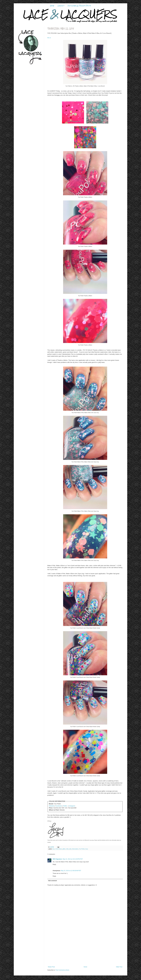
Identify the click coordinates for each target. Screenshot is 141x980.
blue (54, 849)
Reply (54, 864)
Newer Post (51, 967)
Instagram (72, 806)
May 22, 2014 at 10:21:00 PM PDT (73, 859)
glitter (64, 849)
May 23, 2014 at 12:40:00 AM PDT (71, 871)
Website (51, 806)
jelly (70, 849)
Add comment (52, 881)
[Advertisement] (85, 950)
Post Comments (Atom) (62, 970)
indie (67, 849)
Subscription (75, 849)
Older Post (119, 967)
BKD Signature (57, 859)
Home (52, 6)
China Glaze (59, 849)
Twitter (65, 806)
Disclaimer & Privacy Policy (79, 6)
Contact (61, 6)
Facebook (58, 806)
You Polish (82, 849)
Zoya (87, 849)
